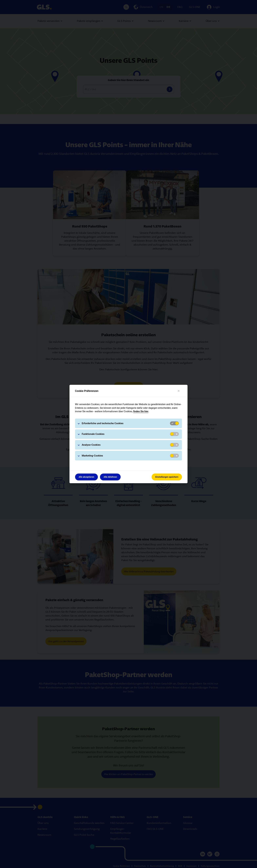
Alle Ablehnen (110, 477)
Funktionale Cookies (93, 434)
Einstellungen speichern (167, 477)
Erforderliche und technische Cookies (103, 423)
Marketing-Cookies (92, 456)
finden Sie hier (141, 411)
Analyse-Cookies (91, 445)
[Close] (179, 391)
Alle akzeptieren (86, 477)
